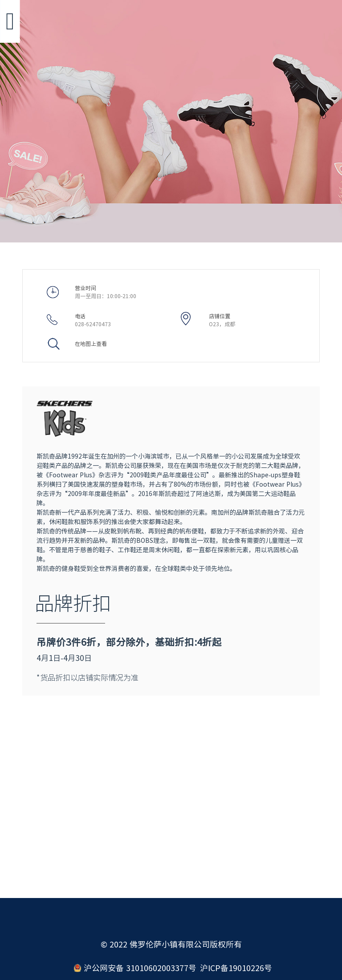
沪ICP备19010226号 (236, 968)
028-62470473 (93, 324)
